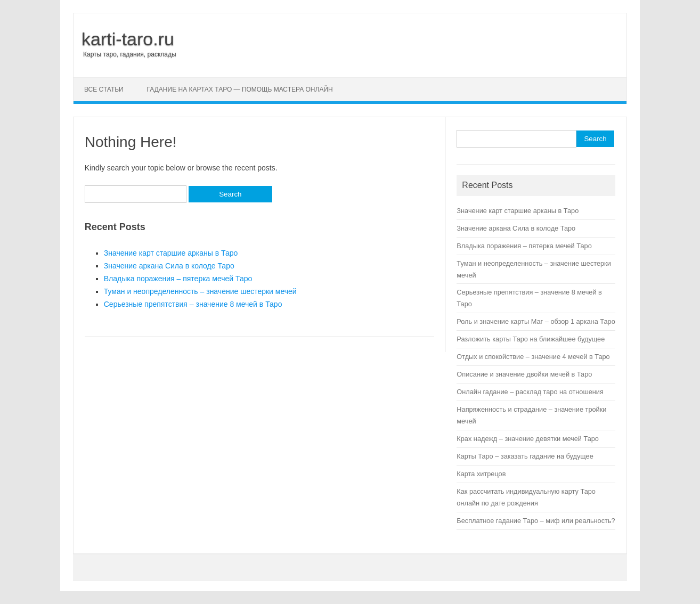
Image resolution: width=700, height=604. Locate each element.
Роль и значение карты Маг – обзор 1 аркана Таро (536, 321)
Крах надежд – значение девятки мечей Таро (528, 439)
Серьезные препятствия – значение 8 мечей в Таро (193, 304)
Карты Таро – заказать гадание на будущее (525, 456)
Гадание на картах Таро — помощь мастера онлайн (240, 89)
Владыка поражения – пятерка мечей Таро (178, 279)
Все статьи (104, 89)
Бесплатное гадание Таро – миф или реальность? (536, 521)
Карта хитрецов (481, 474)
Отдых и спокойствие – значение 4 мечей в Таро (533, 357)
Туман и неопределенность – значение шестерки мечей (200, 291)
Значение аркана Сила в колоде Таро (169, 266)
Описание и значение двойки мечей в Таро (524, 374)
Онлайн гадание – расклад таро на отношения (530, 392)
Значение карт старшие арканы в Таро (171, 253)
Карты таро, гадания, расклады (130, 54)
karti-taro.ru (128, 39)
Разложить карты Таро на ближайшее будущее (531, 339)
